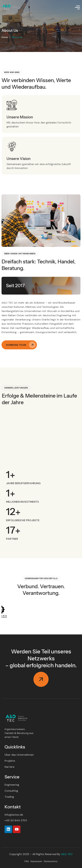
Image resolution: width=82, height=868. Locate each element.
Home (5, 37)
